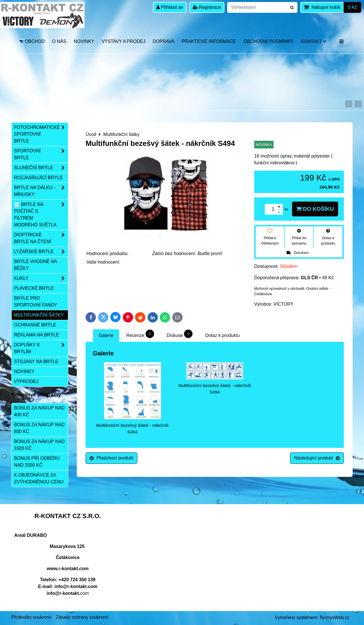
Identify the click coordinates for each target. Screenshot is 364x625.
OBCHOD (32, 41)
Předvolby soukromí (31, 617)
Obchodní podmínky (268, 41)
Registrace (207, 7)
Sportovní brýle (41, 154)
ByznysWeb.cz (335, 617)
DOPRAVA (164, 41)
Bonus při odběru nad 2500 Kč (37, 462)
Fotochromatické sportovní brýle (41, 134)
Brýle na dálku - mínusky (41, 191)
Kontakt (314, 41)
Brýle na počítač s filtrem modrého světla (41, 215)
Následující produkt (317, 458)
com (68, 593)
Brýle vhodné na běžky (36, 265)
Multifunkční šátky (39, 315)
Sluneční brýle (41, 168)
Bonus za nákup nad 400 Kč (39, 411)
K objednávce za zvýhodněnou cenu (39, 478)
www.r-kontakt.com (68, 569)
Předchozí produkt (111, 458)
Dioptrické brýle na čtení (41, 238)
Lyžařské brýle (41, 252)
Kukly (41, 278)
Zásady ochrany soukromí (82, 617)
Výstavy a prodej (123, 41)
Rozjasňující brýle (38, 178)
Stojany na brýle (36, 362)
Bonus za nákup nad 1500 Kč (39, 445)
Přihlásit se (170, 7)
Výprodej (26, 381)
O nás (59, 41)
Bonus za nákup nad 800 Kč (39, 428)
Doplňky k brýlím (41, 348)
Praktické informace (209, 41)
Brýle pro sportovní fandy (35, 302)
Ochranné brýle (35, 325)
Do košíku (315, 209)
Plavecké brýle (34, 288)
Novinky (84, 41)
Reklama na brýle (36, 335)
